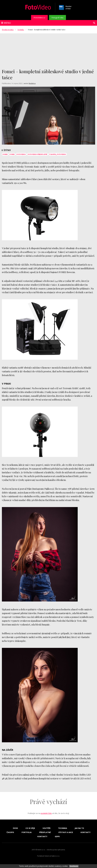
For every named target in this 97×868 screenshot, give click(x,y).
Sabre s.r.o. (56, 856)
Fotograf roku (57, 18)
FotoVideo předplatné (38, 154)
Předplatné (45, 832)
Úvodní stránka (8, 30)
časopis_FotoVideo (58, 154)
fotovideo (21, 154)
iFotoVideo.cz (39, 18)
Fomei (5, 154)
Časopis (10, 832)
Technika (21, 30)
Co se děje (30, 828)
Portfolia (27, 832)
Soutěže (47, 828)
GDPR (57, 837)
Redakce (32, 83)
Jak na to (79, 828)
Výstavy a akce (66, 832)
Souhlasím (74, 866)
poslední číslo (46, 813)
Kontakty (86, 832)
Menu (7, 23)
